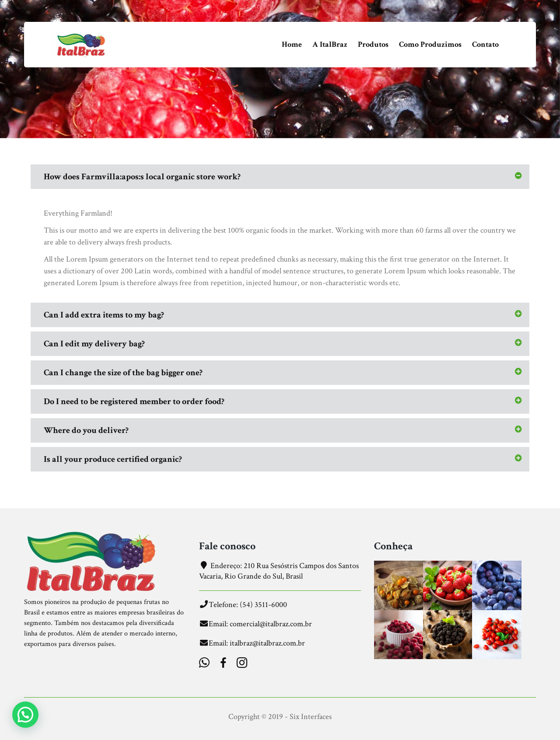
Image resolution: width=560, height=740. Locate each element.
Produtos (373, 44)
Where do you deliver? (86, 430)
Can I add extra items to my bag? (104, 315)
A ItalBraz (330, 44)
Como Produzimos (430, 44)
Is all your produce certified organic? (113, 459)
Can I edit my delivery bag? (94, 344)
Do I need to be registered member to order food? (134, 401)
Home (292, 44)
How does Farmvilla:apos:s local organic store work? (142, 177)
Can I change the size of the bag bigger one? (123, 373)
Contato (485, 44)
